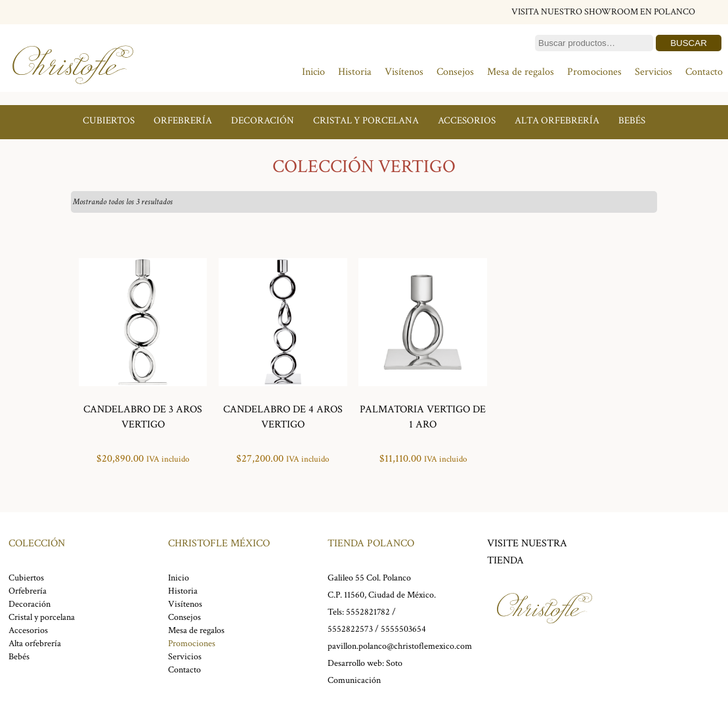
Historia (355, 72)
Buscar (689, 43)
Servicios (653, 72)
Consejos (455, 72)
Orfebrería (183, 121)
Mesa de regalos (521, 72)
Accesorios (467, 121)
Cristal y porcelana (366, 121)
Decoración (263, 121)
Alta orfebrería (557, 121)
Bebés (632, 121)
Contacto (704, 72)
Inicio (313, 72)
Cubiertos (109, 121)
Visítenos (404, 72)
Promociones (594, 72)
